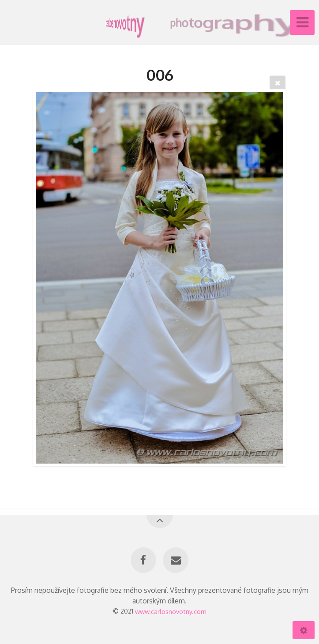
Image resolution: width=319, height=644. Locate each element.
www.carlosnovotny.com (171, 611)
